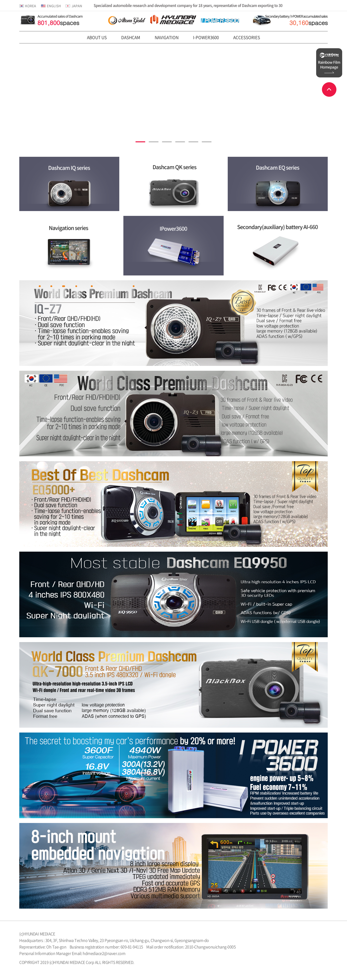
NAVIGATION (167, 37)
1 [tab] (140, 142)
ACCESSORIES (247, 37)
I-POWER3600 (206, 37)
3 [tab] (167, 142)
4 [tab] (180, 142)
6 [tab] (207, 142)
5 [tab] (194, 142)
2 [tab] (154, 142)
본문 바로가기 (0, 0)
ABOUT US (97, 37)
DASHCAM (131, 37)
